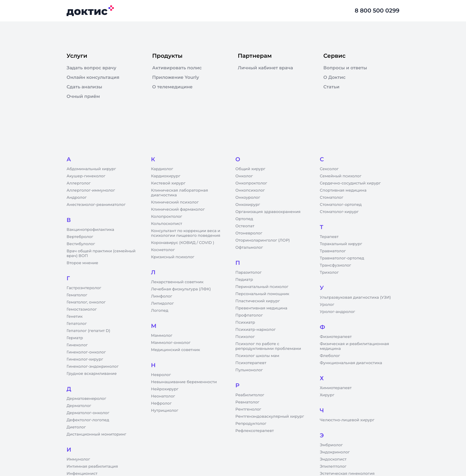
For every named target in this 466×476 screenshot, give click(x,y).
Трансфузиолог (335, 265)
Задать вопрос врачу (91, 68)
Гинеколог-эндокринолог (93, 367)
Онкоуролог (248, 198)
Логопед (160, 311)
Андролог (77, 198)
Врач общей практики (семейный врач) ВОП (101, 253)
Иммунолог (78, 459)
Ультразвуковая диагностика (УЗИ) (355, 297)
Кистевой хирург (168, 183)
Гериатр (75, 338)
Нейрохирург (165, 389)
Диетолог (76, 427)
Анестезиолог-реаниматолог (96, 205)
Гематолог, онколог (86, 302)
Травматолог (333, 251)
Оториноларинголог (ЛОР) (263, 240)
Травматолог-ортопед (342, 258)
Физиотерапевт (336, 337)
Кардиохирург (166, 176)
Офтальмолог (249, 248)
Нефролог (161, 403)
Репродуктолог (251, 424)
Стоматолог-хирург (339, 212)
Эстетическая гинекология (347, 474)
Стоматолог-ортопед (341, 205)
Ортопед (244, 219)
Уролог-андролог (337, 312)
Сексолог (329, 169)
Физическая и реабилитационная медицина (354, 346)
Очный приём (83, 96)
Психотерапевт (251, 363)
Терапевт (329, 237)
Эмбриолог (331, 445)
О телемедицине (172, 87)
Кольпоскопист (167, 224)
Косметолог (163, 250)
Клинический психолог (175, 202)
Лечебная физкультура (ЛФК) (181, 289)
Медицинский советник (175, 350)
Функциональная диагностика (351, 363)
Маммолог (162, 336)
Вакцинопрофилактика (90, 230)
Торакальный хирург (341, 244)
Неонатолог (163, 396)
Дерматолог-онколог (88, 413)
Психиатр (245, 322)
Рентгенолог (248, 409)
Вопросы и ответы (345, 68)
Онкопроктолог (251, 183)
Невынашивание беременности (184, 382)
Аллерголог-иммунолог (91, 190)
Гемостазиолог (82, 309)
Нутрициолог (165, 411)
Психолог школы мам (257, 356)
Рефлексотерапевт (255, 431)
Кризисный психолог (173, 257)
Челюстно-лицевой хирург (347, 420)
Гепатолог (77, 324)
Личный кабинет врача (265, 68)
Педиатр (244, 280)
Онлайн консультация (93, 77)
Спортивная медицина (343, 190)
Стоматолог (332, 198)
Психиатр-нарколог (256, 330)
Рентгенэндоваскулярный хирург (270, 416)
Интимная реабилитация (92, 466)
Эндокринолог (335, 452)
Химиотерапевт (336, 388)
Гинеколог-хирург (85, 359)
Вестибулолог (81, 244)
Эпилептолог (333, 466)
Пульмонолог (249, 370)
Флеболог (330, 356)
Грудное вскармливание (92, 374)
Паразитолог (248, 273)
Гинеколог (77, 345)
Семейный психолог (341, 176)
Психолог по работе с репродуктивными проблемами (268, 346)
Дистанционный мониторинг (96, 434)
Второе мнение (82, 263)
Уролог (327, 305)
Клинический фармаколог (178, 209)
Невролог (161, 375)
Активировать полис (177, 68)
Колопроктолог (167, 217)
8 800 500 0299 (377, 11)
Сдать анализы (84, 87)
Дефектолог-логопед (88, 420)
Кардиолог (162, 169)
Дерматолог (79, 406)
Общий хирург (250, 169)
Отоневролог (249, 233)
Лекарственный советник (177, 282)
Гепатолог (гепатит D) (88, 331)
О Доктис (334, 77)
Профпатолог (249, 315)
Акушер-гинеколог (86, 176)
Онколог (244, 176)
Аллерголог (79, 183)
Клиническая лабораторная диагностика (180, 193)
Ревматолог (247, 402)
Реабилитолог (250, 395)
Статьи (331, 87)
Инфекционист (82, 474)
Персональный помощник (262, 294)
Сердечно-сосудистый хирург (350, 183)
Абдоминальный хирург (91, 169)
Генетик (75, 317)
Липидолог (162, 303)
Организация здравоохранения (268, 212)
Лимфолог (162, 296)
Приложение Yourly (176, 77)
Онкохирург (248, 205)
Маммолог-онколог (171, 343)
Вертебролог (80, 237)
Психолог (245, 337)
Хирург (327, 395)
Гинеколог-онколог (86, 352)
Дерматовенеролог (86, 399)
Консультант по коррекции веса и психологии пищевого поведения (186, 233)
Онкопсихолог (250, 190)
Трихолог (329, 273)
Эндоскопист (333, 459)
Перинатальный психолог (262, 287)
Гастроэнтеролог (84, 288)
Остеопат (245, 226)
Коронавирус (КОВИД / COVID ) (183, 243)
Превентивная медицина (261, 308)
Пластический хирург (258, 301)
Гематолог (77, 295)
